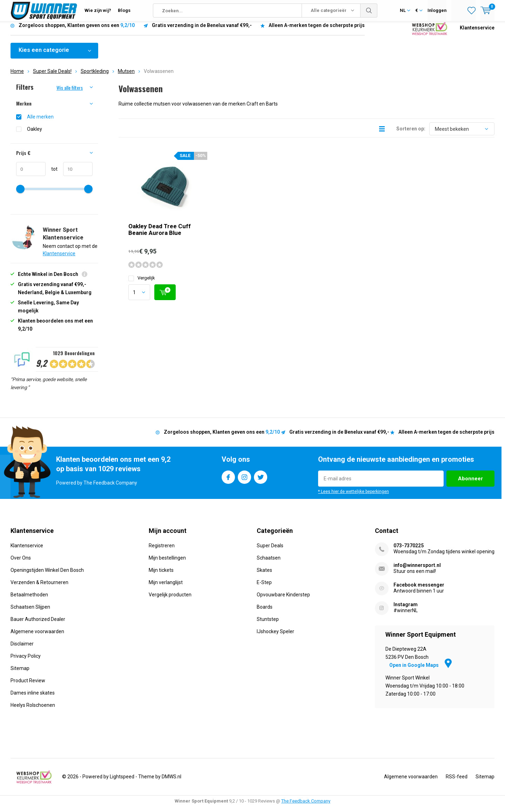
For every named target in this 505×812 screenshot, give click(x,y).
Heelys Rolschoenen (33, 710)
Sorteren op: (411, 134)
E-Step (264, 588)
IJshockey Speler (275, 637)
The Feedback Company (306, 806)
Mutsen (126, 76)
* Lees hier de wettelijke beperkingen (353, 497)
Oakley (35, 134)
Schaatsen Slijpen (30, 612)
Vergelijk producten (170, 600)
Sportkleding (95, 76)
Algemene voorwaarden (37, 637)
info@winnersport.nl (417, 570)
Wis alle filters (70, 93)
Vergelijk (142, 283)
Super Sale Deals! (52, 76)
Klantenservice (477, 33)
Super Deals (270, 551)
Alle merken (40, 122)
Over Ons (21, 563)
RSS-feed (457, 782)
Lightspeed (122, 782)
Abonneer (470, 484)
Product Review (28, 686)
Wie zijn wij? (98, 10)
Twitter (261, 481)
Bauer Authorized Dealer (38, 624)
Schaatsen (269, 563)
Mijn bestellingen (167, 563)
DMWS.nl (171, 782)
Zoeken (369, 11)
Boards (265, 612)
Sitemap (20, 674)
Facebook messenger (419, 590)
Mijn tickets (161, 575)
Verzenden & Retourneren (39, 588)
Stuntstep (268, 624)
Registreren (162, 551)
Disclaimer (22, 649)
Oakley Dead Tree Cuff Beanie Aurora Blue (160, 235)
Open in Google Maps (420, 670)
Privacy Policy (26, 661)
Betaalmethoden (29, 600)
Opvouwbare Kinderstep (283, 600)
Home (17, 76)
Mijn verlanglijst (166, 588)
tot (52, 174)
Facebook (228, 481)
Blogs (124, 10)
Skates (264, 575)
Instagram (244, 481)
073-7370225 (409, 551)
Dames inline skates (33, 698)
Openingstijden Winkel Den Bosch (47, 575)
